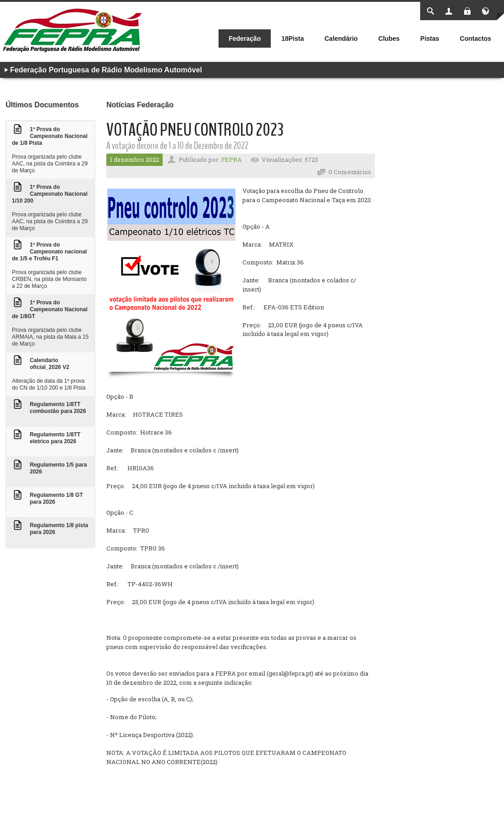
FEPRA (232, 160)
